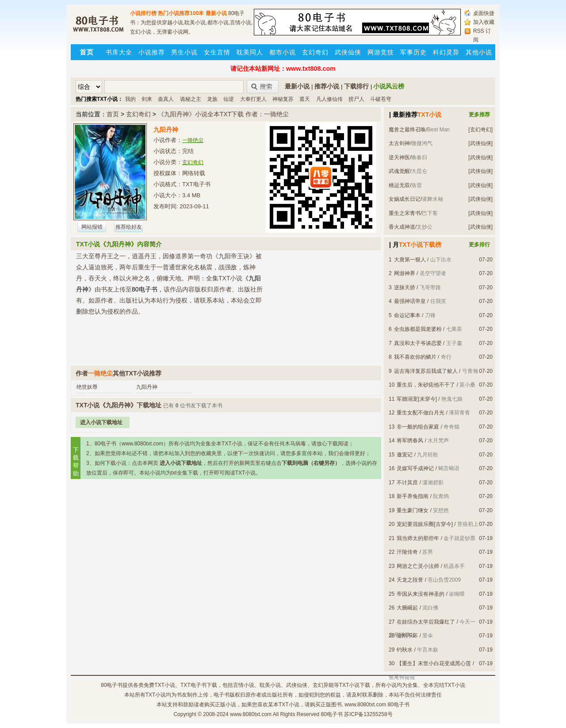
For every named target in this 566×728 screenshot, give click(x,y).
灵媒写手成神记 (415, 468)
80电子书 (112, 685)
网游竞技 (381, 52)
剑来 (147, 99)
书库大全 (119, 52)
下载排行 (356, 86)
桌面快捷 (484, 13)
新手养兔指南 (413, 496)
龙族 (212, 99)
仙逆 (229, 99)
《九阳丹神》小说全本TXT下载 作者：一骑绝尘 (223, 114)
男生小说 (184, 52)
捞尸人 (356, 99)
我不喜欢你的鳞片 (415, 357)
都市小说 (283, 52)
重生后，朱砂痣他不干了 (426, 385)
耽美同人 (250, 52)
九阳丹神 (147, 387)
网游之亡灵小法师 (418, 566)
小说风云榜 (389, 86)
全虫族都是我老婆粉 (418, 329)
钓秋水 (405, 650)
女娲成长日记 (405, 199)
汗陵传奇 (407, 552)
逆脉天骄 (405, 287)
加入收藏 (484, 22)
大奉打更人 (253, 99)
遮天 (305, 99)
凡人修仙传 (329, 99)
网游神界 (405, 273)
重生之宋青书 (405, 213)
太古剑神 (399, 143)
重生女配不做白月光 (421, 413)
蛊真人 (166, 99)
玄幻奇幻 (315, 52)
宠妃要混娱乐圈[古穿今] (425, 524)
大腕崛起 (407, 608)
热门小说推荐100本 (181, 13)
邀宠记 (405, 455)
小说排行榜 (143, 13)
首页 (113, 114)
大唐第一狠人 (410, 260)
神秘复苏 (283, 99)
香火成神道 (402, 227)
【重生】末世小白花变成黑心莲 (434, 663)
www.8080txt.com (251, 714)
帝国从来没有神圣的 (421, 594)
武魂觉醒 (399, 171)
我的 (130, 99)
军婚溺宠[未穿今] (417, 399)
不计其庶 (407, 483)
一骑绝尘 (193, 140)
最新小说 (216, 13)
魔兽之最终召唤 (407, 130)
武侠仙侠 (348, 52)
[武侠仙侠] (480, 143)
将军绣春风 (410, 441)
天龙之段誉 (410, 580)
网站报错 (92, 227)
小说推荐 (152, 52)
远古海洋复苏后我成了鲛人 (426, 371)
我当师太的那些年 (418, 538)
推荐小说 (327, 86)
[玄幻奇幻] (480, 130)
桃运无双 (399, 185)
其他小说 (479, 52)
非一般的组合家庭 (418, 427)
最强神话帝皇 (410, 301)
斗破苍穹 (381, 99)
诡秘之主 (191, 99)
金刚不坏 (407, 636)
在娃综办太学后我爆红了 (426, 622)
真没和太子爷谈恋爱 (418, 343)
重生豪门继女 (413, 510)
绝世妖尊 (87, 387)
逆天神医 (399, 157)
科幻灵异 (446, 52)
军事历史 (413, 52)
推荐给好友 (129, 227)
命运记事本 (407, 315)
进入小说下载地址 (101, 422)
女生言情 (217, 52)
